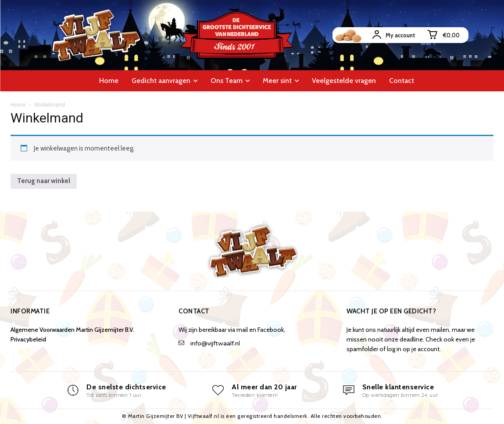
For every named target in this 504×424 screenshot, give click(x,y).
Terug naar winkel (44, 181)
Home (18, 105)
